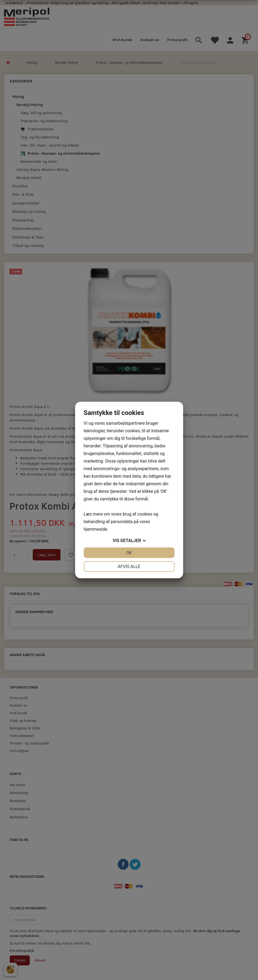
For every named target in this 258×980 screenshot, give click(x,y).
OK (129, 553)
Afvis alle (129, 567)
